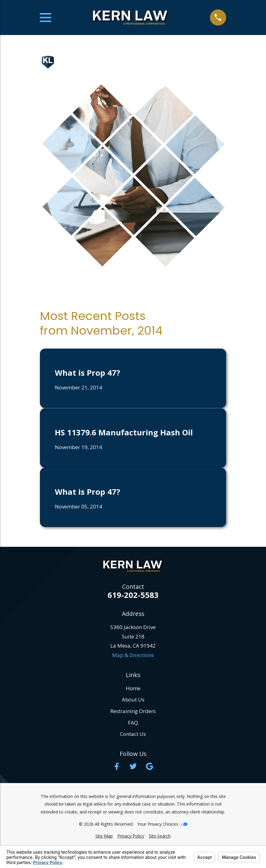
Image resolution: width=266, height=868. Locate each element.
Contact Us (133, 734)
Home (133, 688)
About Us (133, 699)
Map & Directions (133, 655)
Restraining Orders (133, 711)
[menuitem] (104, 836)
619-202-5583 (133, 595)
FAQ (133, 723)
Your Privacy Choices (162, 824)
